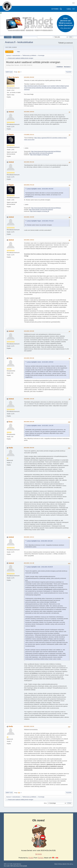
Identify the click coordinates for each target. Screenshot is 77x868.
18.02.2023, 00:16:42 (29, 162)
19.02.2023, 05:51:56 (29, 358)
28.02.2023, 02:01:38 (29, 422)
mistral (11, 112)
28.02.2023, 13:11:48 (29, 563)
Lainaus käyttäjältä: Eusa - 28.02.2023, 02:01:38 (40, 541)
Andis (11, 448)
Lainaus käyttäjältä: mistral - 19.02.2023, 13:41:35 (40, 426)
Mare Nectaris (14, 77)
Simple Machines (17, 864)
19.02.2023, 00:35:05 (29, 331)
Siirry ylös (9, 793)
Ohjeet (56, 864)
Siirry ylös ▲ (70, 864)
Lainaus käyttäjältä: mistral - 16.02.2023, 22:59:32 (40, 362)
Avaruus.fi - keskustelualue (19, 42)
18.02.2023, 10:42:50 (29, 217)
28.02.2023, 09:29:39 (29, 448)
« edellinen (59, 67)
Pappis (11, 135)
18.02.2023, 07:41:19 (29, 185)
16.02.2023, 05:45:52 (29, 77)
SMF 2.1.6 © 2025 (8, 864)
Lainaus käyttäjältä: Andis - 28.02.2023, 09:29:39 (40, 567)
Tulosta (69, 72)
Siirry (45, 803)
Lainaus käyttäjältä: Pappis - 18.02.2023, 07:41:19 (40, 221)
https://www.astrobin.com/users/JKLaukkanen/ (41, 153)
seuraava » (67, 67)
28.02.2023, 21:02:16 (29, 726)
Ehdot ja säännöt (62, 864)
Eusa (10, 358)
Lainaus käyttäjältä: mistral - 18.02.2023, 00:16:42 (40, 189)
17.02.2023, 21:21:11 (29, 135)
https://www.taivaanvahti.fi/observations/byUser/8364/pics (46, 151)
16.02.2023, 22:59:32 (29, 112)
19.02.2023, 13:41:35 (29, 399)
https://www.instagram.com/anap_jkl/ (40, 155)
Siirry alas (9, 72)
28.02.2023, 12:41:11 (29, 537)
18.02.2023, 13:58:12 (29, 240)
